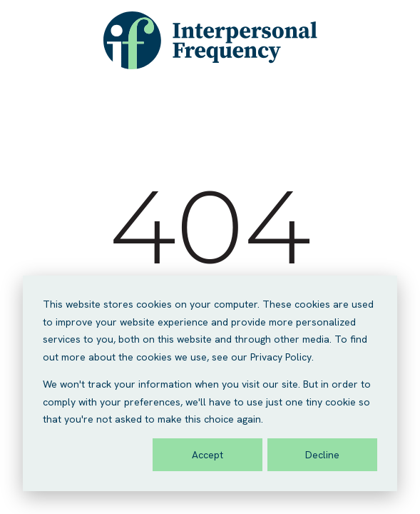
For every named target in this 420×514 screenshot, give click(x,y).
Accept (208, 455)
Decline (322, 455)
